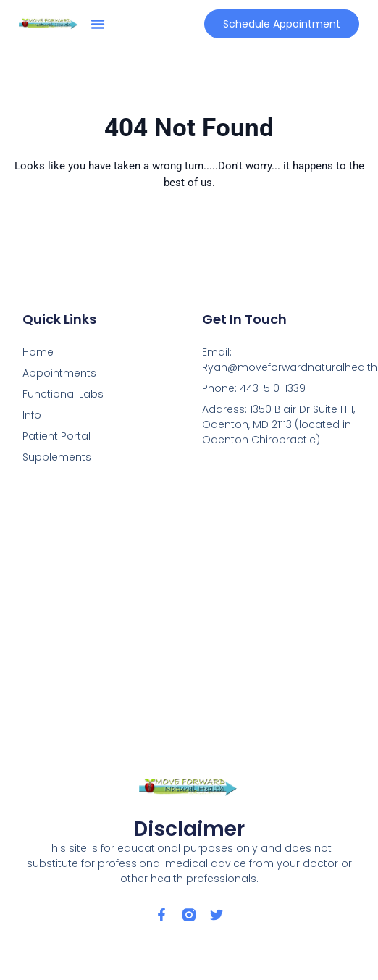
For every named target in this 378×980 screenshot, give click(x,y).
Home (38, 352)
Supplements (57, 457)
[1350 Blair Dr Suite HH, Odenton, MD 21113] (189, 620)
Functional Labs (63, 394)
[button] (98, 24)
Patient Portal (56, 436)
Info (32, 415)
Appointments (59, 373)
